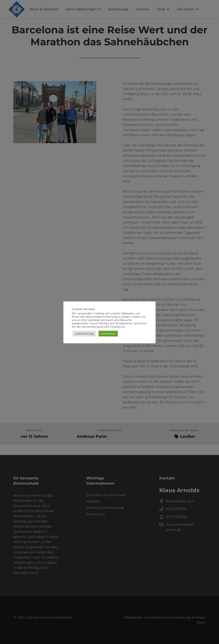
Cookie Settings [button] (84, 334)
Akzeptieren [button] (108, 334)
